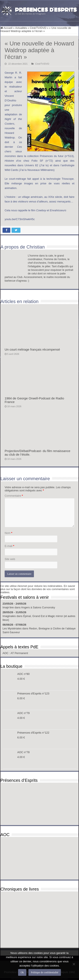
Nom (8, 533)
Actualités (21, 28)
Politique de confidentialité (45, 972)
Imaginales (9, 616)
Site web (10, 559)
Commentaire (14, 496)
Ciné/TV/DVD (38, 28)
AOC (6, 653)
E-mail (9, 546)
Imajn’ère (8, 607)
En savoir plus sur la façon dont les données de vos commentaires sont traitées (38, 589)
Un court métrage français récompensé (32, 349)
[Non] (74, 964)
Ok (22, 972)
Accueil (6, 28)
